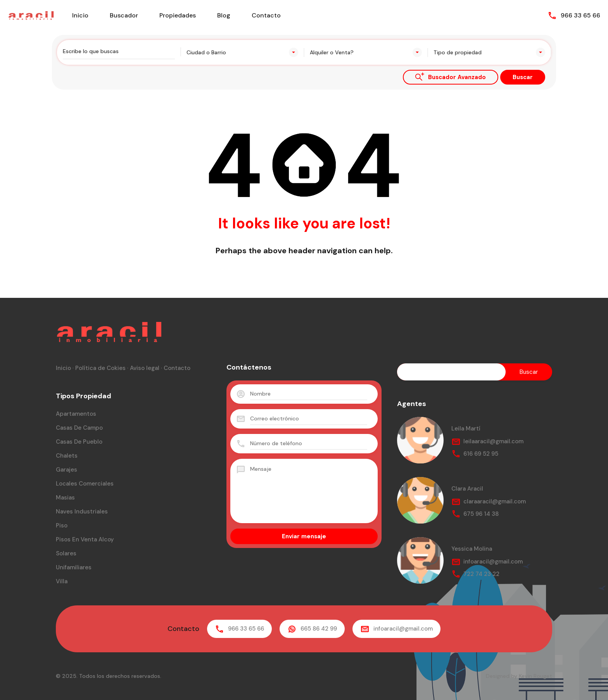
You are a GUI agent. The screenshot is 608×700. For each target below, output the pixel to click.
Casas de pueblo (79, 442)
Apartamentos (76, 414)
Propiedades (178, 15)
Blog (224, 15)
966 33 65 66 (580, 15)
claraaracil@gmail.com (495, 501)
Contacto (266, 15)
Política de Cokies (100, 368)
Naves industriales (82, 512)
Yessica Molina (472, 549)
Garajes (66, 470)
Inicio (80, 15)
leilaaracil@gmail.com (493, 441)
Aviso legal (145, 368)
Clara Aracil (467, 489)
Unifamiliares (74, 567)
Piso (62, 525)
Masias (65, 498)
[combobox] (243, 52)
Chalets (67, 456)
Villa (62, 581)
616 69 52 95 (481, 454)
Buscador (124, 15)
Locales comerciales (85, 484)
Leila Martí (466, 429)
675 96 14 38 (481, 514)
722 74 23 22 (481, 574)
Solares (66, 553)
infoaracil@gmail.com (493, 562)
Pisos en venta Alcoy (85, 539)
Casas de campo (79, 428)
